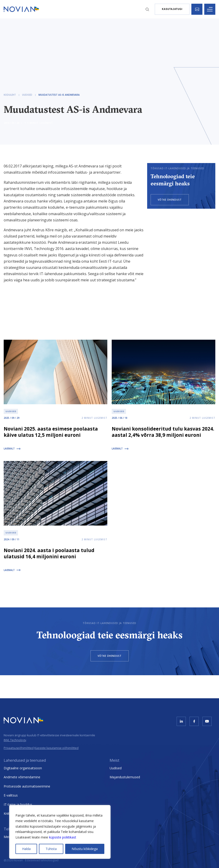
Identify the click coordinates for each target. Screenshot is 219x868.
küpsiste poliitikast (63, 837)
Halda (26, 849)
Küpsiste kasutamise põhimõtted (56, 748)
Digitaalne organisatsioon (23, 768)
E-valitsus (11, 795)
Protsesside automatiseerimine (27, 786)
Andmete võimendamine (22, 777)
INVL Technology (15, 740)
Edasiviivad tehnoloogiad (42, 860)
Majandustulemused (125, 777)
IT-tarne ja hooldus (18, 804)
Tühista (51, 849)
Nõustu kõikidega (85, 849)
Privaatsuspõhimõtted (19, 748)
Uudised (116, 768)
